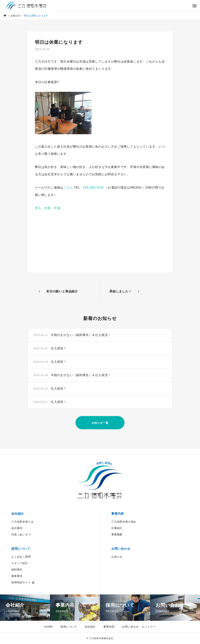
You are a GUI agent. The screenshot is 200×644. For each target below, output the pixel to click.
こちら (68, 187)
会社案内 (17, 528)
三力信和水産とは (22, 522)
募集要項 (17, 576)
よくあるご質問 (21, 557)
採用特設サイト (21, 582)
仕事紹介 (117, 528)
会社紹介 (18, 514)
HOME (49, 627)
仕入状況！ (59, 348)
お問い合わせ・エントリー (139, 627)
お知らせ (117, 557)
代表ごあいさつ (21, 534)
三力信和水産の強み (124, 522)
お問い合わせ (121, 549)
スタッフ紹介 (20, 563)
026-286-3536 (93, 187)
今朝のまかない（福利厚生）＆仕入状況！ (81, 335)
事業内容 (118, 514)
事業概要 (117, 534)
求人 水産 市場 (48, 208)
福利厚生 (17, 570)
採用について (21, 549)
